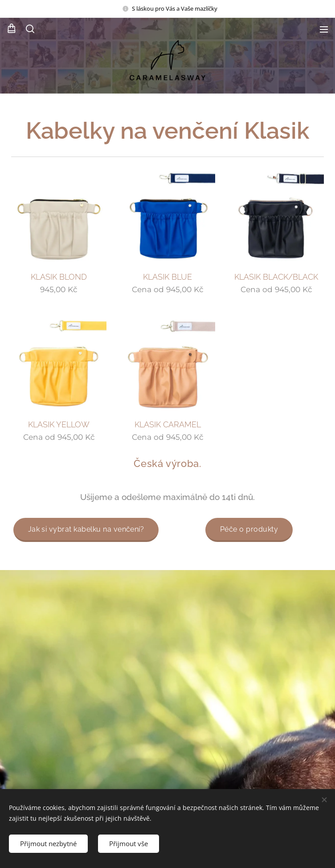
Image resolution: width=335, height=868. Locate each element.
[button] (29, 29)
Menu (324, 29)
